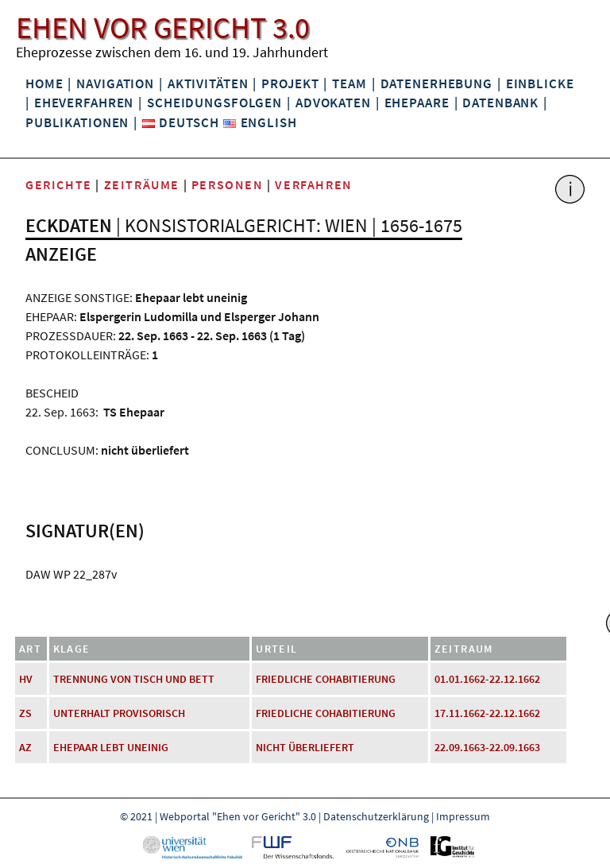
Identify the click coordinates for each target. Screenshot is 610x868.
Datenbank (500, 103)
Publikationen (77, 122)
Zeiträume (142, 184)
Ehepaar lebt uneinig (111, 747)
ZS (25, 713)
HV (26, 679)
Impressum (463, 816)
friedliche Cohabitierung (326, 679)
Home (44, 83)
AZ (25, 747)
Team (349, 83)
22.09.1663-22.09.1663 (487, 747)
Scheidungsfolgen (214, 103)
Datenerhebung (436, 83)
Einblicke (540, 83)
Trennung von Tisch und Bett (134, 679)
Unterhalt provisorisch (119, 713)
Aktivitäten (208, 83)
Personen (228, 184)
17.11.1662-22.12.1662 (487, 713)
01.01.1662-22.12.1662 (487, 679)
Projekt (290, 83)
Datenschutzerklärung (376, 816)
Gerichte (59, 184)
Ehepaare (417, 103)
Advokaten (333, 103)
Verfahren (313, 184)
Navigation (115, 83)
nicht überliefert (305, 747)
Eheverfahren (84, 103)
